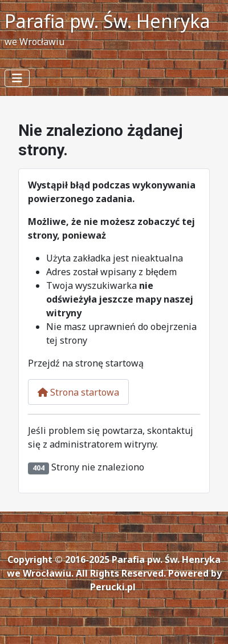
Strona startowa (78, 392)
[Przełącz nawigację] (17, 78)
